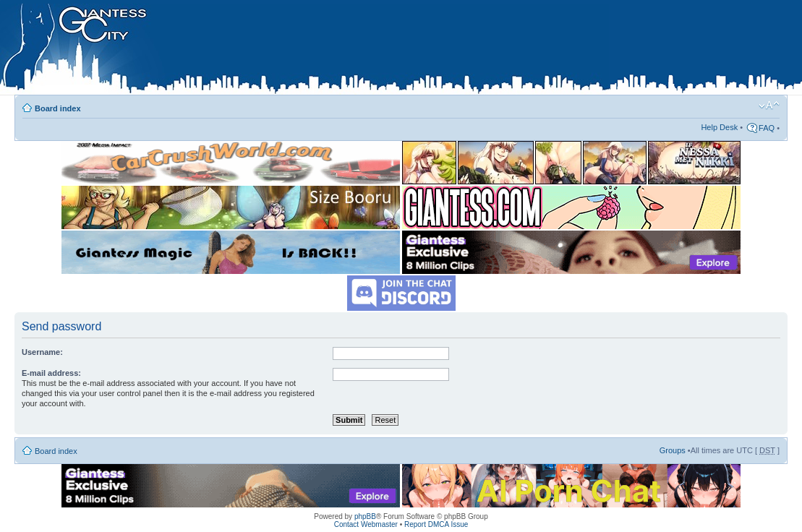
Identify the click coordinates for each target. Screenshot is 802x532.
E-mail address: (51, 373)
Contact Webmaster (366, 524)
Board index (58, 108)
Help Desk (719, 127)
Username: (42, 352)
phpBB (365, 516)
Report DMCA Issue (436, 524)
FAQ (767, 128)
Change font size (769, 106)
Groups (673, 450)
